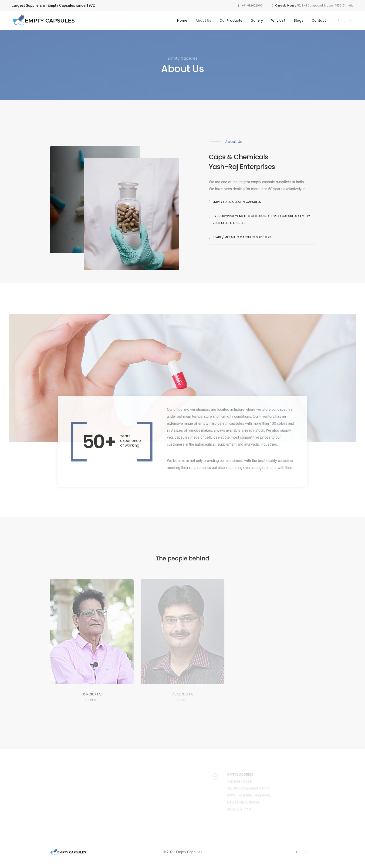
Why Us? (278, 20)
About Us (203, 20)
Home (182, 20)
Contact (319, 20)
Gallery (257, 20)
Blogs (299, 20)
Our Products (231, 20)
